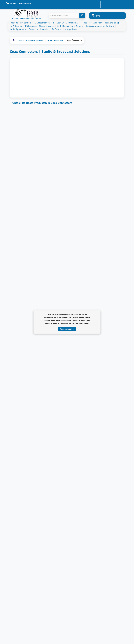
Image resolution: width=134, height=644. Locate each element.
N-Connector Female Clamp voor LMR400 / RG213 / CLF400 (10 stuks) (106, 304)
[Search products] (67, 16)
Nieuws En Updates (15, 525)
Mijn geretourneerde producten (40, 517)
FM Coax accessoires (55, 40)
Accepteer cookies (67, 329)
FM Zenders (26, 23)
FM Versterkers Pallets (44, 23)
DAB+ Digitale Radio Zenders (70, 26)
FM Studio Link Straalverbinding (104, 23)
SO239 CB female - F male (67, 142)
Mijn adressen (34, 525)
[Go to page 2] (76, 386)
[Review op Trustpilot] (78, 579)
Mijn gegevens (34, 529)
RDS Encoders (30, 26)
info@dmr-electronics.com (89, 530)
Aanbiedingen (13, 509)
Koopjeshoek (71, 29)
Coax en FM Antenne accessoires (72, 23)
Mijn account (33, 509)
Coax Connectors (28, 137)
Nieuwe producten (15, 513)
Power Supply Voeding (39, 29)
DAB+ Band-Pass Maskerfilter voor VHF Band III (15, 612)
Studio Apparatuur (18, 29)
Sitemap (11, 619)
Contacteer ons (98, 3)
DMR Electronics (31, 629)
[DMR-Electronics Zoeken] (82, 16)
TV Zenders (57, 29)
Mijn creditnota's (34, 521)
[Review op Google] (73, 579)
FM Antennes (16, 26)
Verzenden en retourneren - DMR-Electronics (14, 539)
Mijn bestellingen (35, 513)
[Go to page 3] (80, 386)
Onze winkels (13, 517)
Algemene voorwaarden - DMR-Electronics (14, 559)
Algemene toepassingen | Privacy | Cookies (14, 549)
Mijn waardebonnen (36, 533)
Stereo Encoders (47, 26)
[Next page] (86, 387)
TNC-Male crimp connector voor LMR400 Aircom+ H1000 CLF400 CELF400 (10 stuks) (28, 145)
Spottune (14, 23)
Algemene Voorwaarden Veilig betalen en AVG (15, 582)
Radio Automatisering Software (100, 26)
